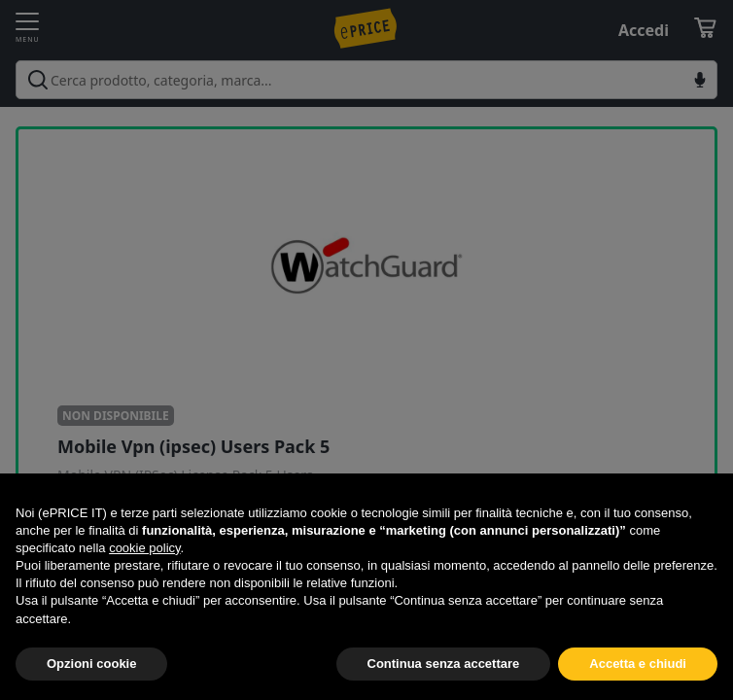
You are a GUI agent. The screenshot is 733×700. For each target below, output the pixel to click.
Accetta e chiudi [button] (638, 664)
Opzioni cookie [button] (91, 664)
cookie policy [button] (144, 548)
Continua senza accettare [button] (444, 664)
